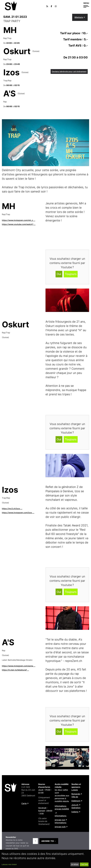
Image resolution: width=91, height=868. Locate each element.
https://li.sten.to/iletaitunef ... (15, 670)
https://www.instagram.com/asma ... (19, 666)
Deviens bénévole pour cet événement (69, 71)
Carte (24, 803)
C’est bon (84, 864)
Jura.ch (75, 805)
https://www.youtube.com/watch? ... (19, 224)
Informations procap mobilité (62, 807)
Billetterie (79, 17)
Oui (59, 274)
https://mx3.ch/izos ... (12, 509)
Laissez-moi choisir (9, 864)
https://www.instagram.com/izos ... (18, 513)
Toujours (71, 274)
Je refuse (75, 864)
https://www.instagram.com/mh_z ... (19, 220)
